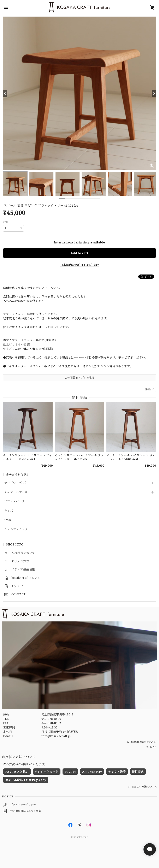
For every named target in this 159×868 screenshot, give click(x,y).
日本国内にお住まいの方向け (79, 265)
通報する (150, 389)
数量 (6, 222)
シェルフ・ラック (16, 529)
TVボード (11, 520)
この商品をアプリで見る (79, 378)
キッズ (9, 511)
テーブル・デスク (16, 483)
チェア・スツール (16, 492)
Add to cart (79, 253)
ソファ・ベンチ (14, 501)
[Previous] (5, 94)
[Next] (154, 94)
